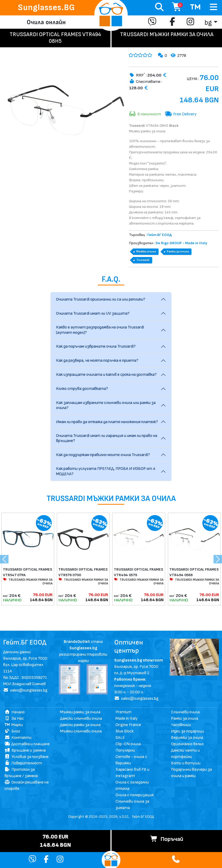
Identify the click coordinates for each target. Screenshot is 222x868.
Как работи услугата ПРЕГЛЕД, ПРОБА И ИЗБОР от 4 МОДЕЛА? (106, 471)
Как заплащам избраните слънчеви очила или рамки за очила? (106, 405)
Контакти (18, 738)
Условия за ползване (27, 757)
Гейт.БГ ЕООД (143, 817)
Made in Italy (127, 719)
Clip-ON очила (128, 744)
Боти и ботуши (186, 763)
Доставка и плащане (27, 744)
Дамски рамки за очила (80, 725)
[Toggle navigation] (214, 7)
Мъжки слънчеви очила (81, 731)
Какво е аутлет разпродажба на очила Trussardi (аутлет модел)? (100, 330)
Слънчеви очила (185, 712)
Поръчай (167, 839)
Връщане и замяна (25, 750)
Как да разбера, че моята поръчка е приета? (97, 361)
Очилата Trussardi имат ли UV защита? (93, 313)
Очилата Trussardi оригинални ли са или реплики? (101, 299)
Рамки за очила (178, 252)
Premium (123, 712)
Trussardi (143, 260)
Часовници (181, 725)
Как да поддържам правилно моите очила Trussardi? (103, 455)
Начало (15, 712)
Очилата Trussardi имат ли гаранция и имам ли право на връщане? (107, 438)
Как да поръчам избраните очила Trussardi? (96, 346)
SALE (120, 738)
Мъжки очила (146, 252)
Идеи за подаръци (187, 731)
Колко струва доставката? (82, 389)
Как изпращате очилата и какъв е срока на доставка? (106, 375)
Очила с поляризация (135, 795)
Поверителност (23, 763)
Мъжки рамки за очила (80, 712)
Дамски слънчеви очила (81, 719)
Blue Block (125, 731)
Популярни (125, 750)
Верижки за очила (187, 738)
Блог (12, 731)
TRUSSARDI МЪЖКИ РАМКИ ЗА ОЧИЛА (28, 582)
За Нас (14, 719)
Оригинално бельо (187, 744)
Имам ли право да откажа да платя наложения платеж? (107, 422)
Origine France (128, 725)
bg (208, 23)
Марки (14, 725)
